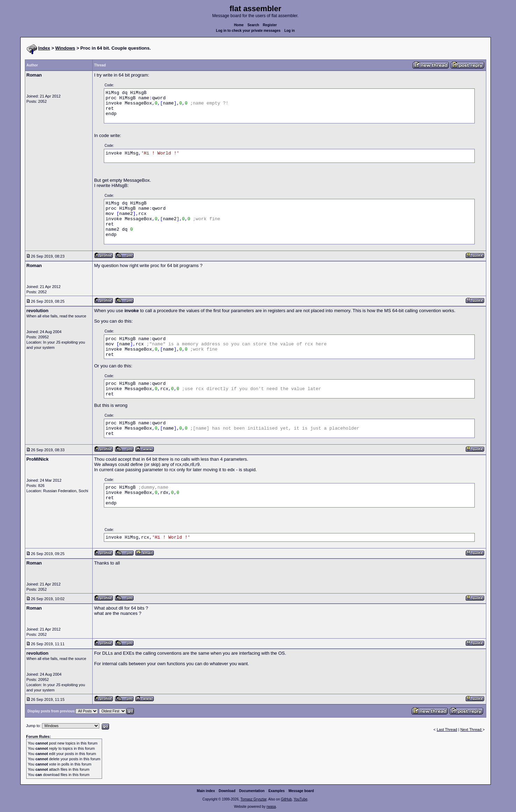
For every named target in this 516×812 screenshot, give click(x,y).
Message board (301, 791)
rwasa (271, 807)
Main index (206, 791)
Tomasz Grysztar (253, 799)
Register (270, 25)
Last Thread (447, 730)
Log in (289, 31)
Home (239, 25)
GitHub (286, 799)
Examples (277, 791)
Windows (65, 48)
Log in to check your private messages (248, 31)
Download (227, 791)
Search (253, 25)
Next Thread (471, 730)
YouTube (300, 799)
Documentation (252, 791)
